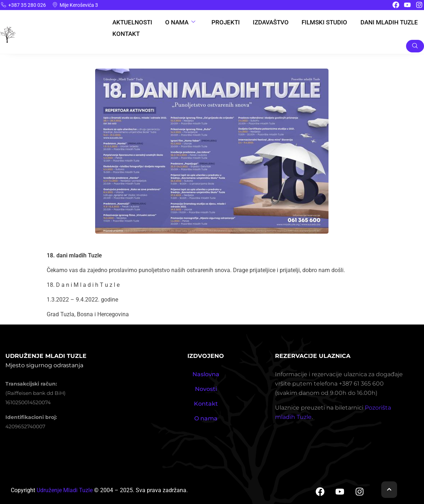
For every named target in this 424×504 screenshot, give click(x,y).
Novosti (206, 389)
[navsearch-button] (415, 46)
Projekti (226, 22)
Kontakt (124, 34)
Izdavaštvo (272, 22)
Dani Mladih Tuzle (391, 22)
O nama (180, 22)
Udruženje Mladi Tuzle (65, 490)
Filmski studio (326, 22)
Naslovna (206, 374)
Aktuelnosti (130, 22)
